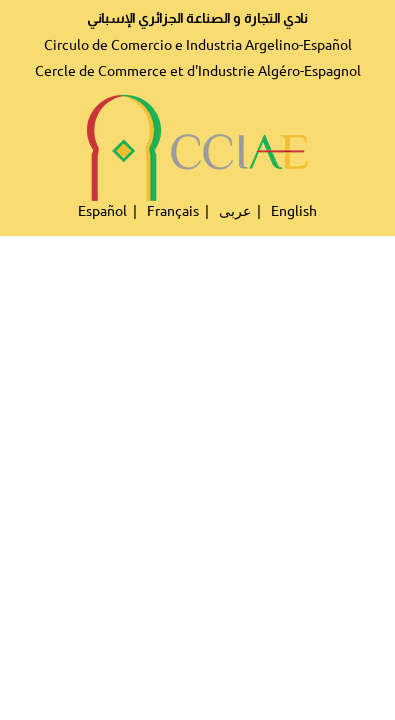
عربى (235, 211)
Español (102, 211)
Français (173, 211)
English (294, 211)
